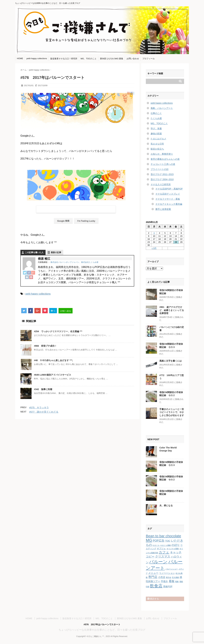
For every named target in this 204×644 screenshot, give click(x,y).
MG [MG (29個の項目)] (149, 540)
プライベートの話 (160, 169)
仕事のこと (156, 113)
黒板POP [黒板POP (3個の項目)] (168, 586)
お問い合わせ (133, 59)
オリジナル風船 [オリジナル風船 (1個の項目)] (173, 549)
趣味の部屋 (156, 134)
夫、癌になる (166, 506)
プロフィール (149, 59)
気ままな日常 (157, 144)
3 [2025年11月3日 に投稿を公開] (154, 233)
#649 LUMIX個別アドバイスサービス (53, 375)
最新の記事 (56, 252)
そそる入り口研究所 (161, 184)
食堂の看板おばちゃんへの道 (165, 159)
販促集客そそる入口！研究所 (64, 59)
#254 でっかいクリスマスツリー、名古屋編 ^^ (58, 331)
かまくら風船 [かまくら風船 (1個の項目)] (166, 545)
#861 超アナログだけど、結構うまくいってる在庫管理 (172, 310)
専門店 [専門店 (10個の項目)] (153, 577)
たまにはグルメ (158, 139)
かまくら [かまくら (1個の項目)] (156, 545)
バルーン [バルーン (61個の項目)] (158, 562)
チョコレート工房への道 (163, 164)
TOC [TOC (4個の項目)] (168, 541)
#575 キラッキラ (39, 407)
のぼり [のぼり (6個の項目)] (176, 545)
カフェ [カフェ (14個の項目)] (164, 552)
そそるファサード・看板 (168, 199)
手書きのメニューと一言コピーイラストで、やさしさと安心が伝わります (172, 412)
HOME (20, 58)
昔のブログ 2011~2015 (162, 174)
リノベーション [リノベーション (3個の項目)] (167, 573)
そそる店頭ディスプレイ (168, 194)
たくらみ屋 (156, 118)
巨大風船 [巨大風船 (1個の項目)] (175, 577)
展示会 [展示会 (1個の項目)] (169, 577)
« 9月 (154, 248)
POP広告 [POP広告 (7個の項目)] (159, 541)
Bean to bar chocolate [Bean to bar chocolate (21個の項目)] (163, 536)
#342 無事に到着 (43, 389)
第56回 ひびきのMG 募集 (112, 59)
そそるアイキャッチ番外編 (169, 204)
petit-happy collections (37, 58)
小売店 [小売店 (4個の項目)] (162, 577)
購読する (153, 599)
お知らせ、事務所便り (162, 154)
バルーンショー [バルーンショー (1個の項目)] (172, 569)
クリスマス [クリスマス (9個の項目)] (163, 556)
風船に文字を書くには (171, 361)
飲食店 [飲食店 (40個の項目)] (156, 586)
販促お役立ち (157, 149)
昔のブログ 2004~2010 (162, 179)
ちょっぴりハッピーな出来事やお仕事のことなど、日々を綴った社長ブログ (102, 630)
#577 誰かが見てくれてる (44, 412)
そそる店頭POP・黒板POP (169, 189)
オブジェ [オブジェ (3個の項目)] (161, 548)
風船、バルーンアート (162, 108)
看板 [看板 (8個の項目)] (172, 581)
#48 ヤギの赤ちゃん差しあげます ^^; (53, 360)
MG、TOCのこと (89, 59)
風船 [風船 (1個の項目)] (177, 582)
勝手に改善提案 (163, 209)
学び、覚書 (156, 128)
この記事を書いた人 (34, 252)
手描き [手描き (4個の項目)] (164, 581)
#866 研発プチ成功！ (45, 346)
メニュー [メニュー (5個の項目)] (153, 573)
